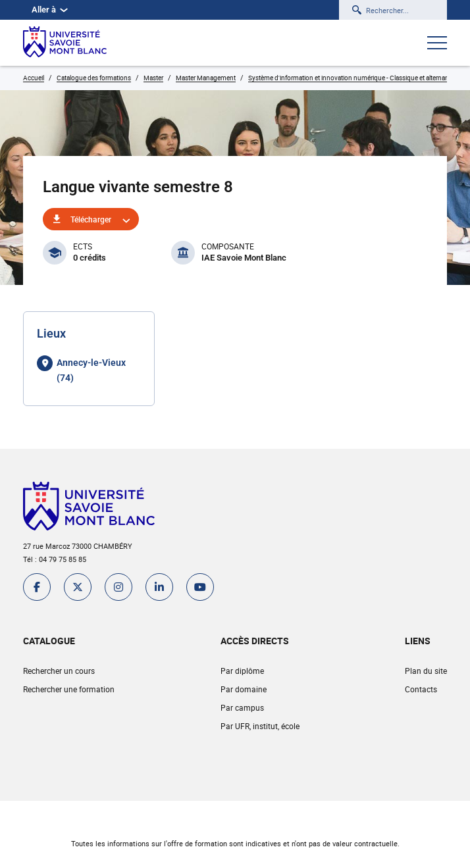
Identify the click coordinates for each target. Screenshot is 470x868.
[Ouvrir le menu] (437, 44)
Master (153, 78)
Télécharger (91, 219)
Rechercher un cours (59, 671)
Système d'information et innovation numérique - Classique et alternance (352, 78)
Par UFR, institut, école (260, 726)
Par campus (242, 707)
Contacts (421, 689)
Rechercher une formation (69, 689)
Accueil (34, 78)
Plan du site (426, 671)
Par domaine (244, 689)
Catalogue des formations (94, 78)
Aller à (50, 10)
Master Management (206, 78)
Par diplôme (242, 671)
